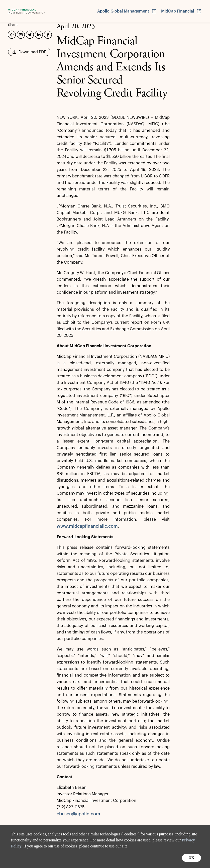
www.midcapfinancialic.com (87, 526)
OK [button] (191, 858)
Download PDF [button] (29, 54)
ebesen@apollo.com (78, 814)
